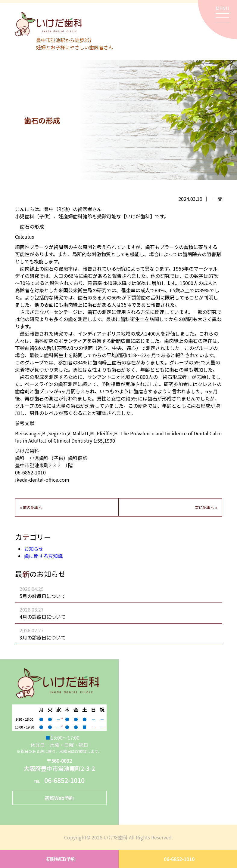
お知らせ (34, 549)
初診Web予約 (59, 798)
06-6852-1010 (179, 859)
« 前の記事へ (31, 507)
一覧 (218, 199)
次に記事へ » (206, 507)
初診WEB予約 (61, 859)
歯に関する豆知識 (43, 556)
